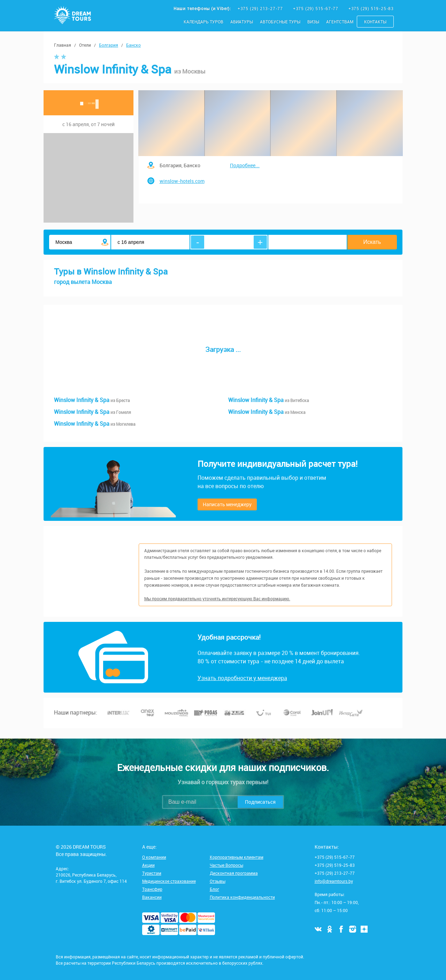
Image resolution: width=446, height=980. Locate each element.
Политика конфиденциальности (242, 897)
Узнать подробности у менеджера (242, 678)
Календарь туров (203, 22)
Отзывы (218, 881)
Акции (148, 865)
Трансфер (152, 889)
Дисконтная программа (234, 873)
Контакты (375, 22)
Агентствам (340, 22)
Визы (313, 22)
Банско (133, 45)
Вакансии (152, 897)
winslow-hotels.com (182, 181)
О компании (154, 857)
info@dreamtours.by (334, 881)
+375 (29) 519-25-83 (371, 8)
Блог (214, 889)
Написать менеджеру (227, 504)
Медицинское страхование (169, 881)
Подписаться (260, 802)
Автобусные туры (280, 22)
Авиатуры (242, 22)
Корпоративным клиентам (237, 857)
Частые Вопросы (226, 865)
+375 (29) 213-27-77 (261, 8)
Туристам (152, 873)
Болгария (109, 45)
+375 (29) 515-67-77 (316, 8)
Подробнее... (245, 165)
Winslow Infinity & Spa (92, 400)
